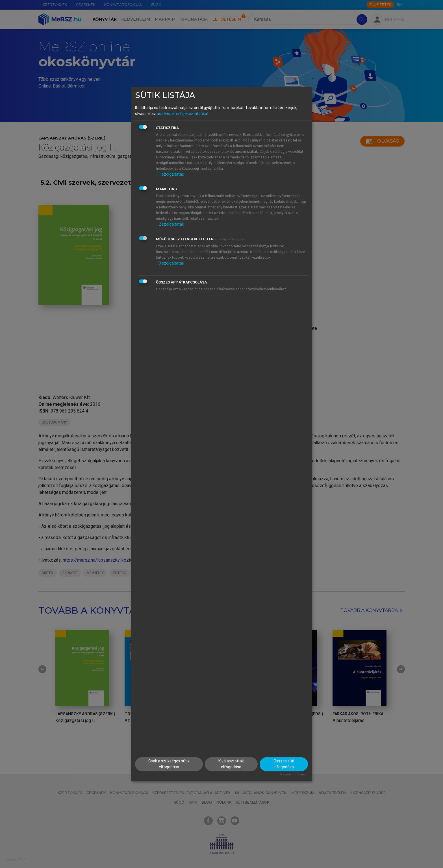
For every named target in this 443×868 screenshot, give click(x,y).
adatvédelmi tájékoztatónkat (183, 114)
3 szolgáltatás (170, 263)
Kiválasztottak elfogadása (231, 764)
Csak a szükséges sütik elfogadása (169, 764)
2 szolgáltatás (170, 224)
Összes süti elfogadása (284, 764)
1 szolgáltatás (170, 174)
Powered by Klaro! (293, 775)
